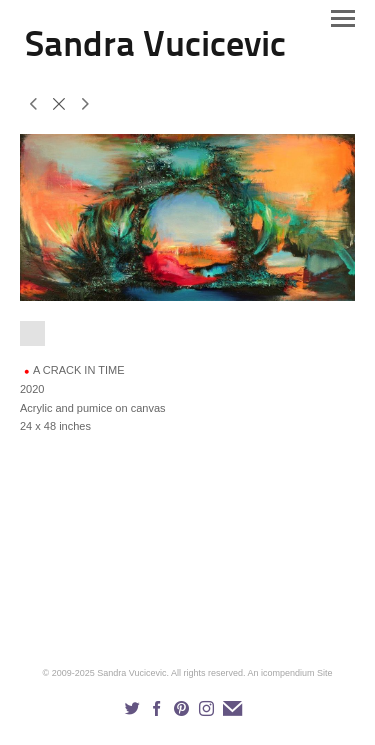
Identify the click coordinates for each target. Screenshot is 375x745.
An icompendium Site (289, 673)
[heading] (155, 52)
